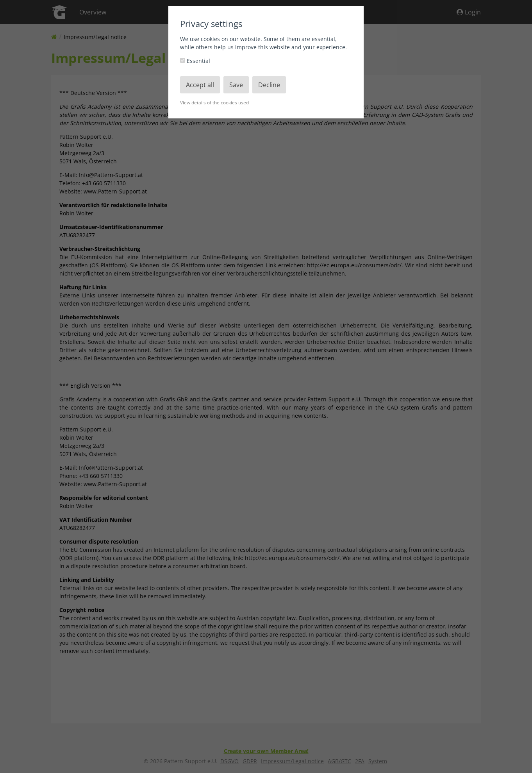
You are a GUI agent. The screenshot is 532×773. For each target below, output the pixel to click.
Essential (195, 61)
